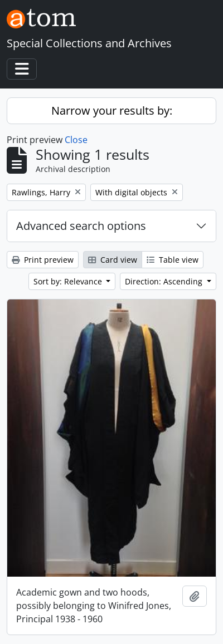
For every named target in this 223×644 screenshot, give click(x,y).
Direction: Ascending (165, 281)
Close (76, 140)
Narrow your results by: (112, 110)
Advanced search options (81, 226)
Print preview (43, 260)
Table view (173, 260)
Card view (113, 260)
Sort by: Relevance (69, 281)
